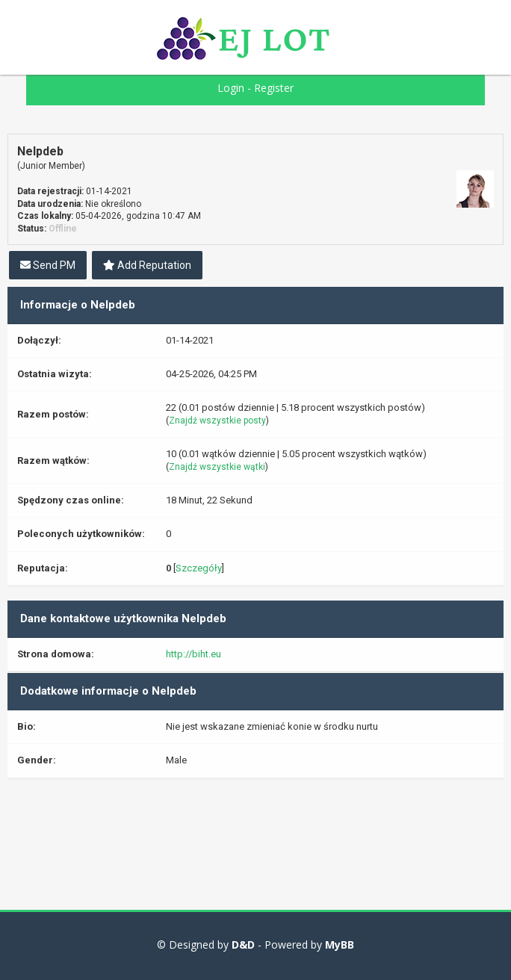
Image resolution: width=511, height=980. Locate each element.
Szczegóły (199, 568)
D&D (243, 945)
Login (231, 88)
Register (274, 88)
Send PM (48, 265)
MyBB (340, 945)
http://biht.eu (193, 654)
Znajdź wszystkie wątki (217, 467)
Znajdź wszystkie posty (217, 421)
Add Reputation (147, 265)
